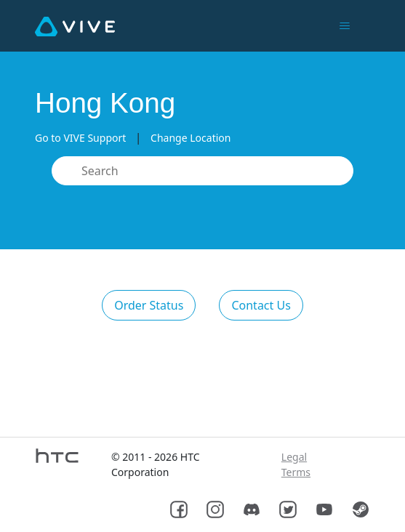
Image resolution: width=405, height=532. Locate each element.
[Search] (202, 171)
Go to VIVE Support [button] (80, 138)
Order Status (149, 305)
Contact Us (261, 305)
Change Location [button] (191, 138)
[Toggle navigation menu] (344, 26)
